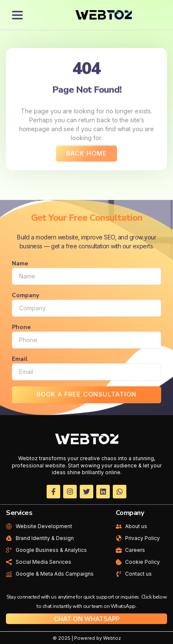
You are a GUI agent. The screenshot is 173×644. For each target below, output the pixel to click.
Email (20, 359)
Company (25, 295)
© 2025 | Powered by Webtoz (87, 638)
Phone (21, 327)
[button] (17, 15)
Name (20, 263)
